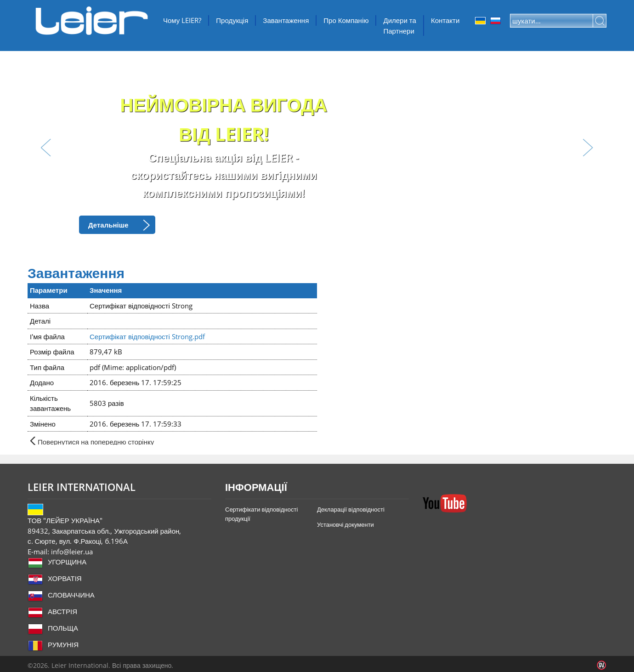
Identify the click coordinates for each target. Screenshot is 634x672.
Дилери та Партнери (399, 26)
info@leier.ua (72, 552)
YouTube (445, 503)
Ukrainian (480, 21)
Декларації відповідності (351, 509)
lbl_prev (46, 148)
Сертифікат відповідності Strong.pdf (147, 336)
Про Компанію (346, 20)
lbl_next (588, 148)
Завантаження (286, 20)
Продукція (232, 20)
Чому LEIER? (182, 20)
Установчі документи (345, 524)
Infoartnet (602, 665)
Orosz (495, 21)
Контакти (445, 20)
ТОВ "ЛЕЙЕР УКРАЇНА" (92, 21)
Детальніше (108, 225)
